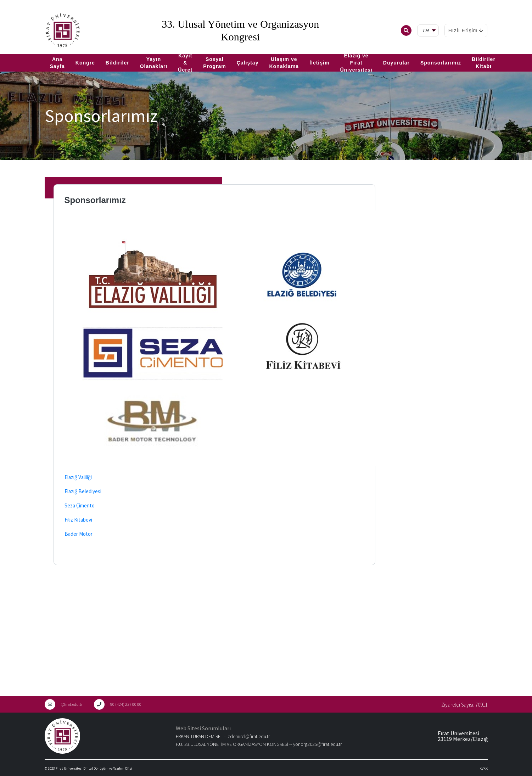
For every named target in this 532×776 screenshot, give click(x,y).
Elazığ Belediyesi (83, 491)
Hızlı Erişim (466, 30)
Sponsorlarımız (441, 63)
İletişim (319, 63)
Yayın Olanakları (154, 63)
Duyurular (396, 63)
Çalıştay (248, 63)
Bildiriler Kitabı (484, 63)
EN (13, 51)
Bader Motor (79, 534)
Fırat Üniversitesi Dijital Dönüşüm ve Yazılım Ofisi (94, 768)
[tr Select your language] (429, 31)
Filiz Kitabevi (78, 520)
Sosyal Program (215, 63)
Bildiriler (117, 63)
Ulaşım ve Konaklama (284, 63)
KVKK (484, 768)
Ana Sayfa (57, 63)
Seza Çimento (80, 505)
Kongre (85, 63)
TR (4, 51)
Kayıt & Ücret (185, 63)
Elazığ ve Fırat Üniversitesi (356, 63)
